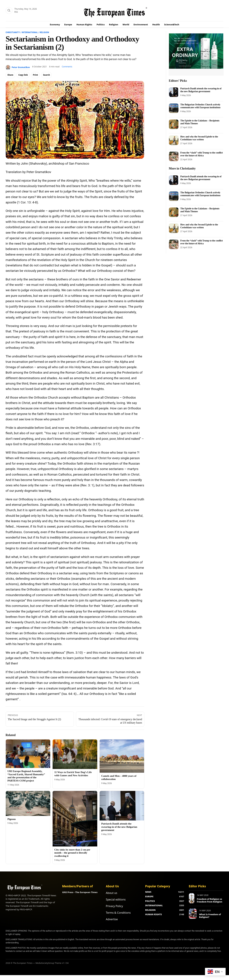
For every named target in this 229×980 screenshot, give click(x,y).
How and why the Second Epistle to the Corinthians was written (199, 138)
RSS (16, 12)
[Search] (9, 10)
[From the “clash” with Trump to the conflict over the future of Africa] (174, 156)
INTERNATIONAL (154, 905)
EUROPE (149, 897)
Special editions (116, 899)
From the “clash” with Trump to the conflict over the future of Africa (202, 154)
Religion (114, 24)
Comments (67, 67)
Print (35, 75)
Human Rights (84, 24)
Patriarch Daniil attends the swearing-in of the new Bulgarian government (119, 827)
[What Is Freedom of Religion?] (193, 914)
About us (112, 893)
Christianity (13, 32)
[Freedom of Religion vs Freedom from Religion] (192, 898)
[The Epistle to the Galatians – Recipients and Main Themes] (174, 124)
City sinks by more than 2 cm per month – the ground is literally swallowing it (72, 853)
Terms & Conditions (118, 913)
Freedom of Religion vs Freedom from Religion (210, 900)
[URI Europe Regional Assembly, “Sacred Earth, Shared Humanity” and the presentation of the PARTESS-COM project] (28, 754)
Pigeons (12, 819)
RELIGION (150, 910)
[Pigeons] (28, 803)
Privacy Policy (114, 906)
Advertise (112, 919)
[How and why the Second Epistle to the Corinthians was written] (174, 140)
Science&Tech (172, 24)
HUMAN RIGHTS (153, 914)
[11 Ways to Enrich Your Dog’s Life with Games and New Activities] (75, 754)
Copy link (23, 75)
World (126, 24)
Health (156, 24)
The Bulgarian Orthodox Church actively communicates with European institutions (200, 106)
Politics (101, 24)
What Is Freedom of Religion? (210, 916)
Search (46, 75)
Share (10, 75)
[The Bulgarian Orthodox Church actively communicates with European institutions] (174, 108)
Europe (68, 24)
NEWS (148, 892)
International (30, 32)
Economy (55, 24)
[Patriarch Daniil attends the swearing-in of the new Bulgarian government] (122, 806)
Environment (141, 24)
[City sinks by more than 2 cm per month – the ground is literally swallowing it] (75, 819)
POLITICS (150, 901)
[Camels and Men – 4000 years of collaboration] (122, 756)
